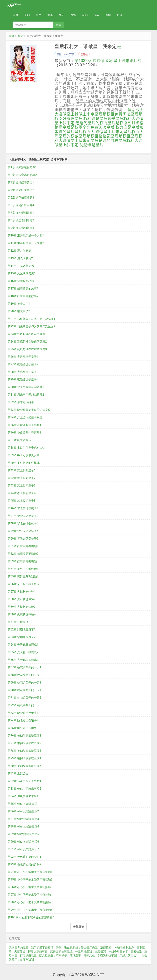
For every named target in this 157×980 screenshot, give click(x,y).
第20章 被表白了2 (19, 311)
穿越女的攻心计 (129, 955)
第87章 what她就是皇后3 (23, 819)
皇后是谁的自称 (104, 140)
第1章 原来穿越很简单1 (22, 167)
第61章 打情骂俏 (18, 622)
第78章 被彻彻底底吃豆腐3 (24, 751)
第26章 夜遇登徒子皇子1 (23, 357)
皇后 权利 (83, 118)
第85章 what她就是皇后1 (23, 804)
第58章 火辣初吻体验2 (22, 599)
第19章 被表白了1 (19, 304)
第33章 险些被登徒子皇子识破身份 (29, 410)
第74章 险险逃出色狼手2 (23, 720)
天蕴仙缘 (20, 951)
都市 (50, 15)
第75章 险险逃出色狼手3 (23, 728)
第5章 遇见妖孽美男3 (21, 198)
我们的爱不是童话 (42, 947)
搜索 (59, 25)
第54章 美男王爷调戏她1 (23, 569)
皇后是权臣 (120, 136)
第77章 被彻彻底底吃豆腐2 (24, 743)
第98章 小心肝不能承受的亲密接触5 (30, 902)
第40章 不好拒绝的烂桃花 (24, 463)
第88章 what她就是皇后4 (23, 826)
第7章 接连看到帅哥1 (21, 213)
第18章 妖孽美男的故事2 (23, 296)
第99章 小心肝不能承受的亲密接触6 (30, 910)
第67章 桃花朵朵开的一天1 (24, 667)
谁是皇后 (95, 145)
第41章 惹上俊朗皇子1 (22, 470)
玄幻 (27, 15)
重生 (39, 15)
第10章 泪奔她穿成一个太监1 (26, 235)
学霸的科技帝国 (107, 955)
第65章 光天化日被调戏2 (23, 652)
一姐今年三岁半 (118, 951)
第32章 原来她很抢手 (21, 402)
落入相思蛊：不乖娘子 (53, 955)
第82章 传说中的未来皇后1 (24, 781)
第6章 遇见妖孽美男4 (21, 205)
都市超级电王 (28, 955)
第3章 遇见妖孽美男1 (21, 182)
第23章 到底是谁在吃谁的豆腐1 (27, 334)
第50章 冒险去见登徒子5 (23, 539)
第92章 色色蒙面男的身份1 (24, 857)
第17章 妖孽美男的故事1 (23, 289)
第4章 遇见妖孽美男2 (21, 190)
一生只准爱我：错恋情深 (90, 951)
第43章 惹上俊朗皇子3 (22, 486)
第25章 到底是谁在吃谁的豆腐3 (27, 349)
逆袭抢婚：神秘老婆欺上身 (117, 947)
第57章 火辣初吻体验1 (22, 592)
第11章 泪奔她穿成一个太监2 (26, 243)
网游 (73, 15)
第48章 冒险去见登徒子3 (23, 523)
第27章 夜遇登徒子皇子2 (23, 364)
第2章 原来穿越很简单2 (22, 175)
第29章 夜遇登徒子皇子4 (23, 379)
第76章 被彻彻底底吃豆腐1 (24, 736)
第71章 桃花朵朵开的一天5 (24, 698)
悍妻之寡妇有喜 (38, 951)
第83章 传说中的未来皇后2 (24, 789)
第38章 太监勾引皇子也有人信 (26, 448)
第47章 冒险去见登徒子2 (23, 516)
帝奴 (59, 947)
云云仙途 (136, 951)
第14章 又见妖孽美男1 (22, 266)
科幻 (85, 15)
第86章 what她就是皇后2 (23, 811)
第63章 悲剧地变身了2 (22, 637)
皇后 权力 (115, 127)
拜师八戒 (89, 955)
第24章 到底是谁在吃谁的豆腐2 (27, 342)
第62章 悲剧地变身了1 (22, 629)
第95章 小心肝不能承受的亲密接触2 (30, 880)
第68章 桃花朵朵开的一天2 (24, 675)
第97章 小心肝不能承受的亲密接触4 (30, 895)
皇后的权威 (69, 136)
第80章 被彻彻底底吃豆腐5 (24, 766)
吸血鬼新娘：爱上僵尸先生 (81, 947)
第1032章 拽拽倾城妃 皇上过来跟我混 (108, 61)
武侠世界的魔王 (19, 947)
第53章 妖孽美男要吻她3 (23, 561)
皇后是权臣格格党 (94, 136)
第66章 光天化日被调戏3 (23, 660)
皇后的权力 (97, 123)
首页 (15, 15)
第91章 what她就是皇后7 (23, 849)
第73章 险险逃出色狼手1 (23, 713)
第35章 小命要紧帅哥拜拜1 (24, 425)
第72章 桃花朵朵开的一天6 (24, 705)
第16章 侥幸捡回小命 (21, 281)
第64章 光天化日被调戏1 (23, 645)
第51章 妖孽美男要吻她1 (23, 546)
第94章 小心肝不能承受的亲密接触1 (30, 872)
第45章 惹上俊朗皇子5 (22, 501)
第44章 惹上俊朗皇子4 (22, 493)
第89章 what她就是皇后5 (23, 834)
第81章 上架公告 (18, 773)
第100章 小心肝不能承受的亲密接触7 (31, 917)
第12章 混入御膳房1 (20, 251)
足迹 (120, 15)
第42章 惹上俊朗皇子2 (22, 478)
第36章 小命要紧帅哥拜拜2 (24, 432)
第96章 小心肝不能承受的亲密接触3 (30, 887)
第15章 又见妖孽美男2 (22, 273)
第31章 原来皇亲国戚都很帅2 (26, 395)
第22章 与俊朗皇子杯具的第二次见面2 (31, 326)
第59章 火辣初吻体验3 (22, 607)
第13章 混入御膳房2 (20, 258)
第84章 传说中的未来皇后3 (24, 796)
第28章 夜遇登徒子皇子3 (23, 372)
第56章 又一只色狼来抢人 (24, 584)
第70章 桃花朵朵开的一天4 (24, 690)
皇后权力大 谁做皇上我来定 (99, 132)
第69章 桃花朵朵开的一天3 (24, 683)
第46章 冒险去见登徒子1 (23, 508)
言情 (108, 15)
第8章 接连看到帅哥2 (21, 220)
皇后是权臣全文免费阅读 (84, 127)
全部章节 (78, 927)
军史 (62, 15)
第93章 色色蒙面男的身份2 (24, 864)
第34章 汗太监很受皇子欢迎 (25, 417)
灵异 (96, 15)
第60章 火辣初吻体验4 (22, 614)
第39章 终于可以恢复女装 (24, 455)
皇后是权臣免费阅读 (112, 114)
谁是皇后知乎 (103, 118)
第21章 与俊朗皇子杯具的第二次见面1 (31, 319)
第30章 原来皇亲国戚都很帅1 (26, 387)
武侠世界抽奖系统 (61, 951)
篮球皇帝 (75, 955)
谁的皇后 (67, 132)
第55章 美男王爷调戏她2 (23, 576)
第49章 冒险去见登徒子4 (23, 531)
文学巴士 (14, 5)
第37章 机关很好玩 (19, 440)
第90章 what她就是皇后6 (23, 842)
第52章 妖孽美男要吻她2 (23, 554)
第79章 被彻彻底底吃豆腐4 (24, 758)
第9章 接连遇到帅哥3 (21, 228)
